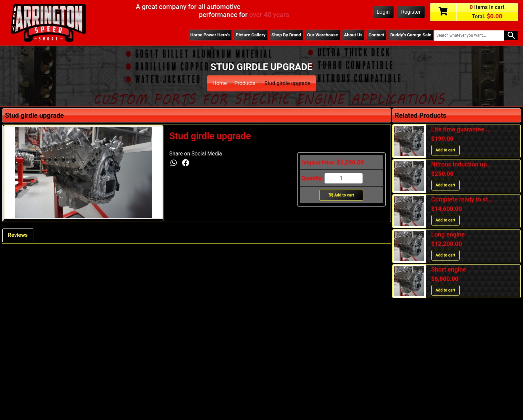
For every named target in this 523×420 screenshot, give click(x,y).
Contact (376, 35)
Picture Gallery (248, 35)
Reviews (18, 235)
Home (220, 83)
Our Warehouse (321, 35)
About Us (352, 35)
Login (383, 12)
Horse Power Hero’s (208, 35)
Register (411, 12)
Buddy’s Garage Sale (411, 35)
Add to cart (341, 195)
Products (245, 83)
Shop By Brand (285, 35)
